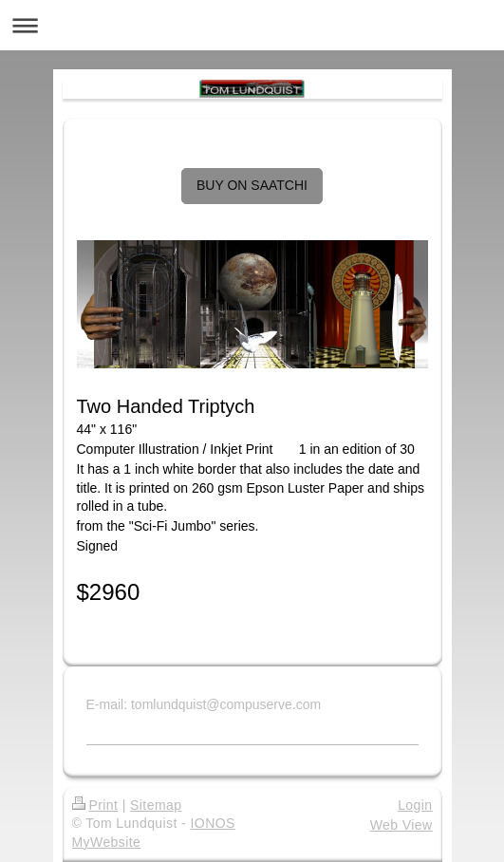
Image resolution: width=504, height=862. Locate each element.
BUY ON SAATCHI (252, 185)
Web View (401, 825)
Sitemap (156, 805)
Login (415, 805)
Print (95, 805)
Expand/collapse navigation (252, 25)
